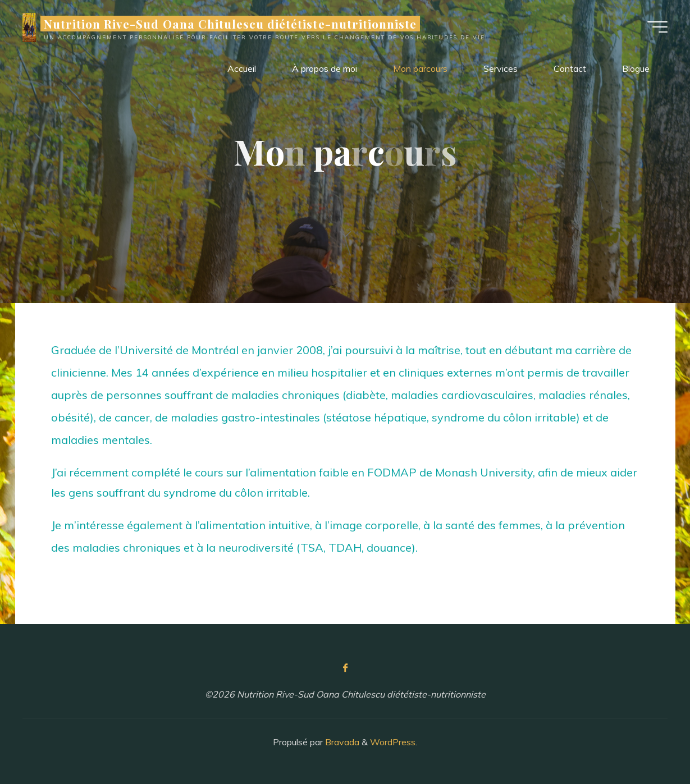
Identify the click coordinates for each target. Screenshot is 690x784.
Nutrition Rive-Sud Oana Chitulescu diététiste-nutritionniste (230, 24)
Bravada (341, 742)
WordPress (393, 742)
